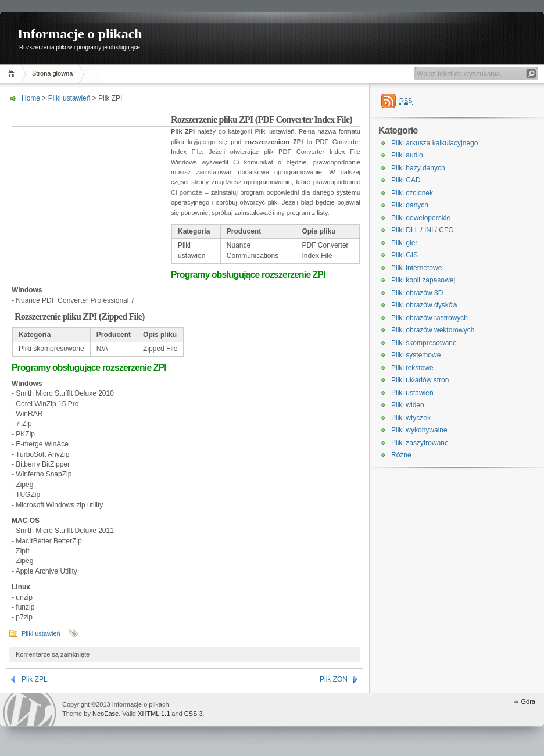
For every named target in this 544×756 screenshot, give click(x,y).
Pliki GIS (405, 255)
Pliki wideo (408, 405)
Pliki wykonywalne (419, 430)
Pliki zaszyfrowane (420, 443)
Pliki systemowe (416, 355)
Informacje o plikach (80, 34)
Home (13, 74)
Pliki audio (407, 155)
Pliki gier (404, 243)
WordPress (30, 710)
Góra (528, 701)
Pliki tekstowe (412, 368)
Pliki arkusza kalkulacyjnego (434, 143)
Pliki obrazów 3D (417, 293)
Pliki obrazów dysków (424, 305)
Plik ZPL (35, 679)
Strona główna (52, 73)
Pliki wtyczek (411, 418)
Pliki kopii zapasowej (423, 280)
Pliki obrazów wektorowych (433, 330)
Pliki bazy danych (418, 168)
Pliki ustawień (69, 98)
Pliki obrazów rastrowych (430, 318)
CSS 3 (194, 714)
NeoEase (105, 714)
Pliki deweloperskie (421, 218)
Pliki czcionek (412, 193)
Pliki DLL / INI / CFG (423, 230)
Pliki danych (410, 205)
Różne (401, 455)
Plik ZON (334, 679)
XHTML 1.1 (154, 714)
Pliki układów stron (420, 380)
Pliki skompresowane (424, 343)
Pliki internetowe (416, 268)
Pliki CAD (406, 180)
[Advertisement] (91, 188)
